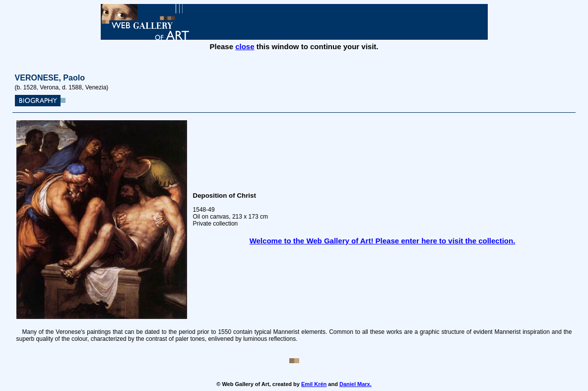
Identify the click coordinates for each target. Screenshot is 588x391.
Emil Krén (314, 384)
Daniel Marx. (356, 384)
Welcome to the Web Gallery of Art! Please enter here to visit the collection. (383, 241)
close (245, 46)
